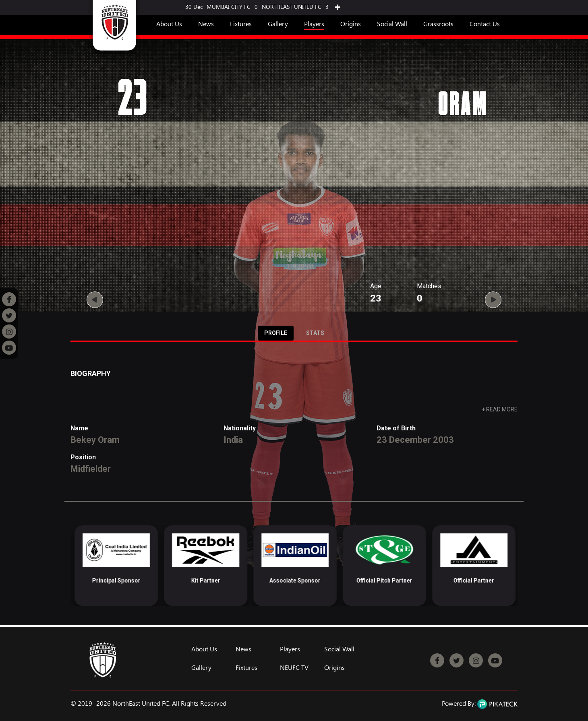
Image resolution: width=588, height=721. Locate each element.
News (206, 24)
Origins (351, 24)
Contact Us (485, 24)
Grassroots (438, 24)
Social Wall (392, 24)
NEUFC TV (294, 667)
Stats (315, 333)
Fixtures (241, 24)
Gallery (278, 24)
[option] (112, 566)
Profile (276, 333)
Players (314, 24)
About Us (169, 24)
